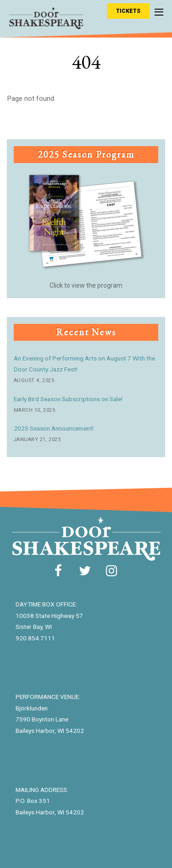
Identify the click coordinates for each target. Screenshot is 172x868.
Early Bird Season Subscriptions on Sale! (68, 399)
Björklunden (32, 708)
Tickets (128, 11)
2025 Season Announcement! (54, 428)
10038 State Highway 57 (49, 616)
